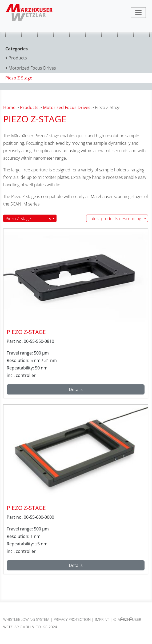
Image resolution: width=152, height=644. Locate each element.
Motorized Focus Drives (67, 107)
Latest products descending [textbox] (115, 219)
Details (76, 389)
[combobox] (30, 218)
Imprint (102, 619)
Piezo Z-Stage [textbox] (28, 219)
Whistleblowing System (26, 619)
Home (9, 107)
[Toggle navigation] (138, 13)
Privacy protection (72, 619)
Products (29, 107)
